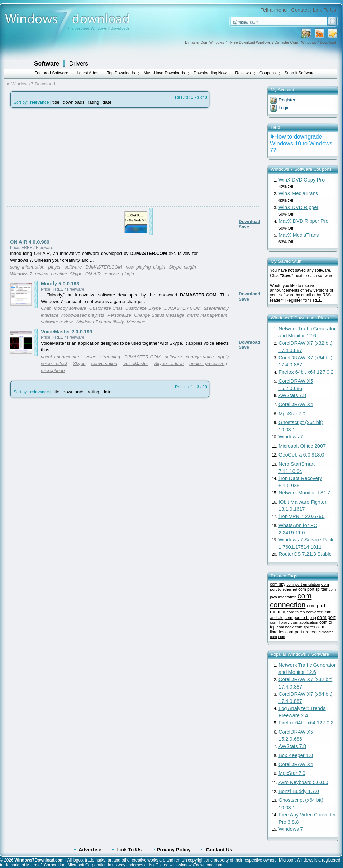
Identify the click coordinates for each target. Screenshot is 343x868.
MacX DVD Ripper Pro (304, 221)
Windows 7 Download (33, 84)
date (107, 102)
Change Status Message (159, 315)
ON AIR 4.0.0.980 (30, 242)
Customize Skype (143, 308)
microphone (53, 370)
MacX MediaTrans (299, 235)
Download (249, 222)
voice (91, 357)
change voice (200, 357)
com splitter (305, 627)
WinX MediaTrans (298, 193)
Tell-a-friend (274, 10)
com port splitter (313, 589)
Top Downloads (121, 73)
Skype (76, 274)
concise (111, 274)
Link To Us (325, 10)
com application (305, 622)
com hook (285, 627)
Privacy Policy (174, 850)
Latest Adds (88, 73)
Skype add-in (169, 364)
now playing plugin (145, 267)
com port (326, 617)
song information (27, 267)
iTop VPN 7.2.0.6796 (301, 516)
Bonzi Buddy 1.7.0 (299, 791)
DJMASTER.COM (104, 267)
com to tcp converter (304, 612)
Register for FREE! (304, 300)
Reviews (243, 73)
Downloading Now (210, 73)
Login (284, 108)
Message (136, 322)
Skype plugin (182, 267)
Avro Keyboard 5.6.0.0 (303, 782)
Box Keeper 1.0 (296, 755)
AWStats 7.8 (292, 395)
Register (287, 100)
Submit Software (300, 73)
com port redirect (301, 632)
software (73, 267)
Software (47, 63)
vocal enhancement (61, 357)
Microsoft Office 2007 (302, 446)
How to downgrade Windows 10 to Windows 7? (301, 143)
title (56, 102)
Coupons (268, 73)
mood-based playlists (83, 315)
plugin (128, 274)
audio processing (208, 364)
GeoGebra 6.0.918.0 (301, 455)
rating (93, 102)
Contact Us (219, 850)
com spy (278, 584)
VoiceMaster (136, 364)
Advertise (90, 850)
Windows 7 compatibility (100, 322)
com (282, 637)
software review (57, 322)
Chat (46, 308)
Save (244, 227)
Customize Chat (106, 308)
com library (280, 622)
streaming (110, 357)
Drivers (79, 63)
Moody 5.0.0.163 (60, 284)
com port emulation (303, 584)
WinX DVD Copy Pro (302, 180)
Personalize (119, 315)
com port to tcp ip (300, 618)
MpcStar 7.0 (292, 414)
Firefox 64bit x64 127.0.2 (306, 372)
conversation (104, 364)
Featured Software (51, 73)
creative (59, 274)
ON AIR (93, 274)
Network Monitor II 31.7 (304, 493)
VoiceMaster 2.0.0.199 (67, 332)
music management (207, 315)
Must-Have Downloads (164, 73)
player (55, 267)
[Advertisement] (64, 173)
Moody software (70, 308)
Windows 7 (21, 274)
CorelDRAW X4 (296, 404)
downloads (74, 102)
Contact (300, 10)
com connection (291, 600)
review (41, 274)
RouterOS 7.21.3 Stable (305, 554)
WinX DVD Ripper (298, 207)
